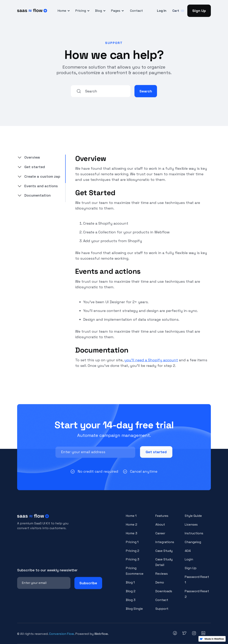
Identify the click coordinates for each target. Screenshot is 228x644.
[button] (63, 11)
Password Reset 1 (197, 583)
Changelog (193, 545)
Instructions (194, 536)
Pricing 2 (133, 554)
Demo (160, 586)
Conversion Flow (62, 634)
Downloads (164, 594)
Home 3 (132, 536)
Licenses (191, 528)
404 (188, 554)
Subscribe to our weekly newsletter (47, 573)
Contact (136, 11)
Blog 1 (130, 586)
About (160, 528)
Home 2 (132, 528)
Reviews (162, 577)
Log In (162, 11)
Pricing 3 (133, 563)
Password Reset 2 (197, 597)
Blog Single (134, 612)
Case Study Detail (164, 566)
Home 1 (131, 519)
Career (160, 536)
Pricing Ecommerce (135, 574)
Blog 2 (131, 594)
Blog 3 (131, 603)
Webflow (101, 634)
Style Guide (193, 519)
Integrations (165, 545)
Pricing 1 (132, 545)
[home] (32, 11)
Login (189, 563)
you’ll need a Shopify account (151, 360)
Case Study (164, 554)
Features (162, 519)
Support (162, 612)
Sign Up (199, 11)
